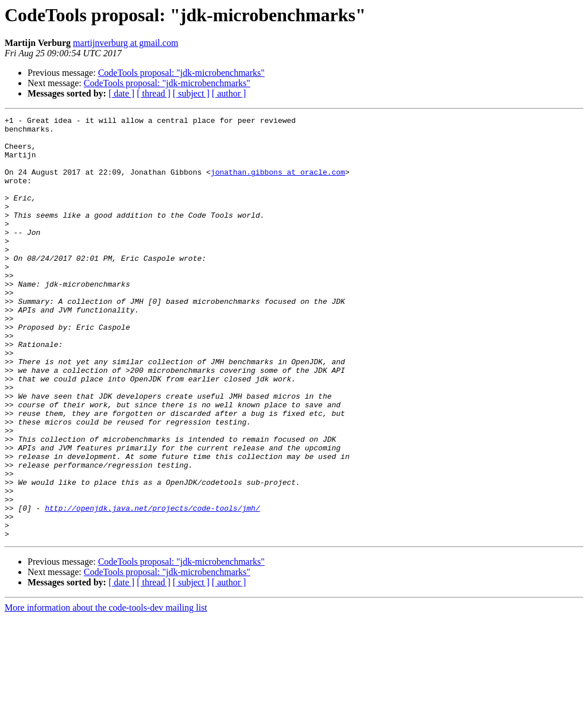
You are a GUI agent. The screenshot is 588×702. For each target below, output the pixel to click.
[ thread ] (154, 93)
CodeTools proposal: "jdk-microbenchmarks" (181, 73)
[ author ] (229, 93)
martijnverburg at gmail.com (125, 43)
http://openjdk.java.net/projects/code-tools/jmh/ (152, 587)
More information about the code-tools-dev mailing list (106, 692)
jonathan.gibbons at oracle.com (278, 184)
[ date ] (121, 93)
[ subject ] (191, 93)
